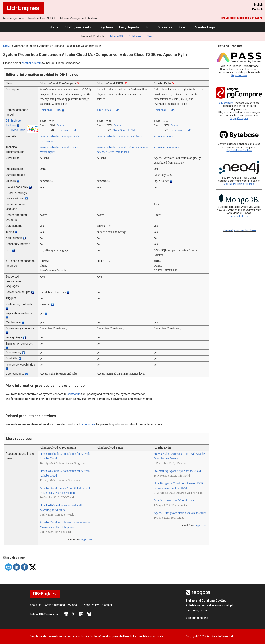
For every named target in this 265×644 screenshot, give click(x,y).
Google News (86, 539)
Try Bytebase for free (239, 150)
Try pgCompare (239, 118)
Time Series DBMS (108, 110)
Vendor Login (205, 27)
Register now (239, 75)
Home (54, 27)
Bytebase (135, 36)
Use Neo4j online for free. (239, 184)
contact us (74, 394)
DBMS (7, 46)
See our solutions (197, 618)
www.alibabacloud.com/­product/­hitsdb (119, 136)
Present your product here (239, 230)
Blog (149, 27)
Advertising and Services (61, 605)
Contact (107, 605)
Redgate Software (250, 18)
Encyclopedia (129, 27)
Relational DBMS (50, 110)
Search (184, 27)
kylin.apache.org (163, 136)
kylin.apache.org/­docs (166, 147)
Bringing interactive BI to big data (174, 500)
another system (32, 63)
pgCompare (226, 103)
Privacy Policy (90, 605)
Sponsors (165, 27)
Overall (61, 125)
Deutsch (257, 9)
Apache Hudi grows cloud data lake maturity (180, 513)
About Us (36, 605)
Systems (107, 27)
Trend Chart (18, 130)
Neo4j (150, 36)
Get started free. (239, 216)
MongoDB (116, 36)
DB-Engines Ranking (79, 27)
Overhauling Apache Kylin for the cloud (177, 471)
